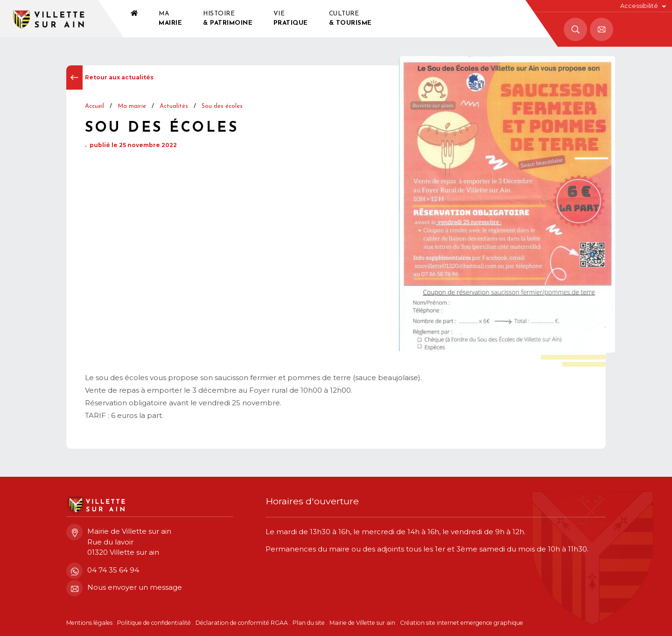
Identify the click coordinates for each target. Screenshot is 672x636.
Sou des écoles (222, 106)
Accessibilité (639, 6)
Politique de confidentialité (154, 623)
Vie (291, 19)
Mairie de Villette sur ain (362, 623)
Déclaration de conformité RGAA (242, 623)
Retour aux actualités (110, 78)
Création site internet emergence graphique (462, 623)
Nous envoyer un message (124, 588)
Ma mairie (132, 106)
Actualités (174, 106)
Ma (170, 19)
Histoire (228, 19)
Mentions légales (89, 623)
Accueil (94, 106)
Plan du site (309, 623)
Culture (350, 19)
